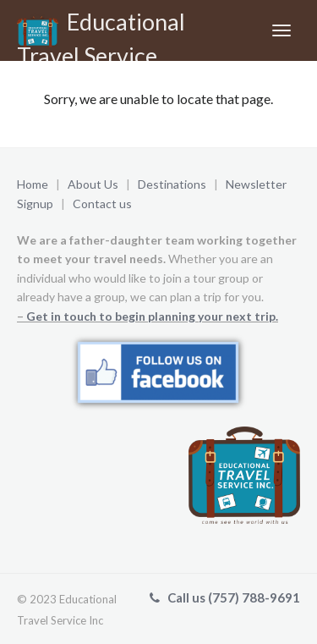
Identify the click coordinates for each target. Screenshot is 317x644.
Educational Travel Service (101, 34)
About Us (93, 184)
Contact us (102, 204)
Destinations (172, 184)
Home (33, 184)
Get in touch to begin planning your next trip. (152, 316)
